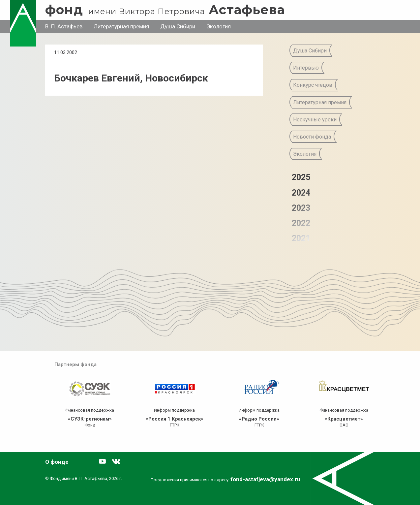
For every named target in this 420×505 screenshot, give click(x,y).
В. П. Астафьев (64, 26)
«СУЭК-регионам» (90, 419)
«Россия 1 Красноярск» (175, 419)
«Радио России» (259, 419)
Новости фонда (312, 137)
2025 (301, 177)
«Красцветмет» (344, 419)
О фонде (57, 462)
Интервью (306, 68)
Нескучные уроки (315, 120)
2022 (301, 223)
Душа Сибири (178, 26)
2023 (301, 208)
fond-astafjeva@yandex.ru (265, 479)
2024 (301, 193)
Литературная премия (121, 26)
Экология (219, 26)
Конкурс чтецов (313, 85)
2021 (301, 238)
